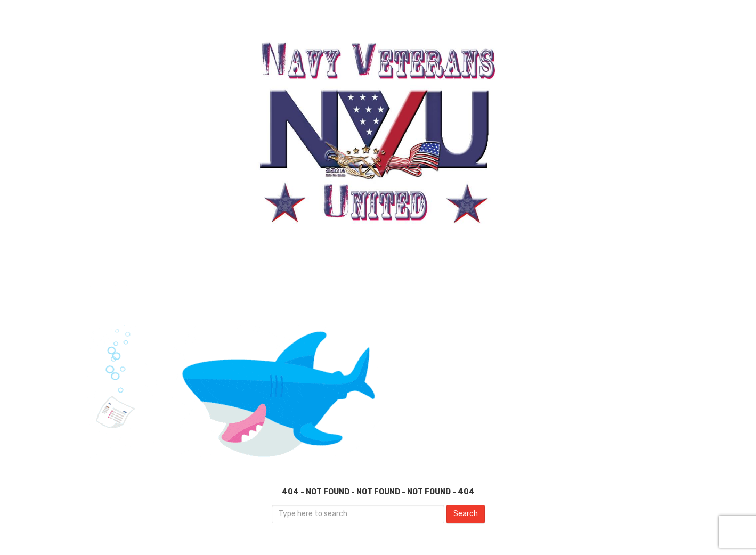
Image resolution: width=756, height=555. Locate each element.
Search (466, 514)
